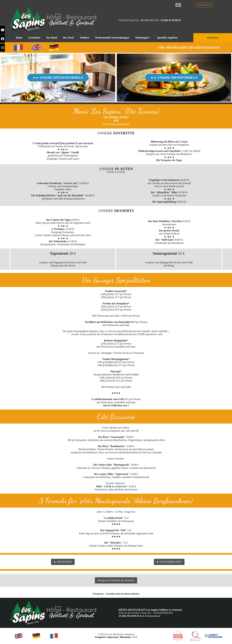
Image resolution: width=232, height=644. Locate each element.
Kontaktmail (154, 616)
